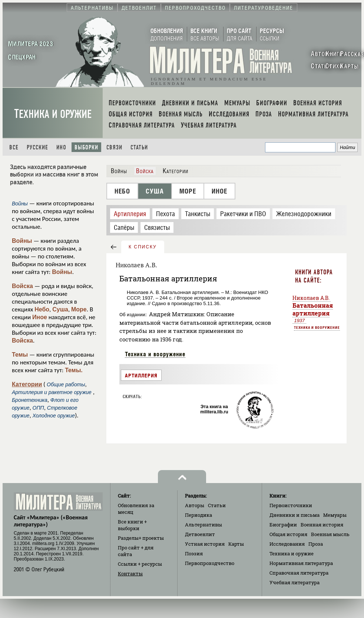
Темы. (74, 370)
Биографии (283, 525)
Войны (22, 241)
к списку (143, 247)
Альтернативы (203, 525)
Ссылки (140, 564)
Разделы (141, 538)
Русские (37, 147)
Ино (61, 147)
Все (14, 147)
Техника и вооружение (155, 354)
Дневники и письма (294, 515)
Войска (22, 286)
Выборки (86, 147)
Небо (42, 309)
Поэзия (194, 553)
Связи (114, 147)
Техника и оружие (53, 114)
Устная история (205, 544)
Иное (40, 317)
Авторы (195, 505)
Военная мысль (330, 534)
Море (79, 309)
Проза (316, 544)
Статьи (139, 147)
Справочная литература (299, 573)
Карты (236, 544)
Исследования (287, 544)
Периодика (198, 515)
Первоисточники (291, 505)
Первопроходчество (210, 563)
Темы (20, 355)
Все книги (132, 525)
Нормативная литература (301, 563)
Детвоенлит (200, 534)
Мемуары (335, 515)
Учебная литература (294, 582)
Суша (60, 309)
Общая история (288, 534)
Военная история (322, 525)
